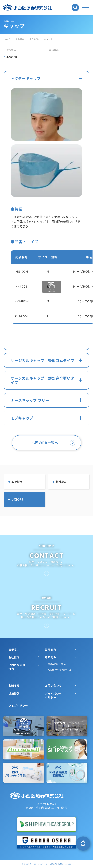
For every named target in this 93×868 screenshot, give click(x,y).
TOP (83, 843)
